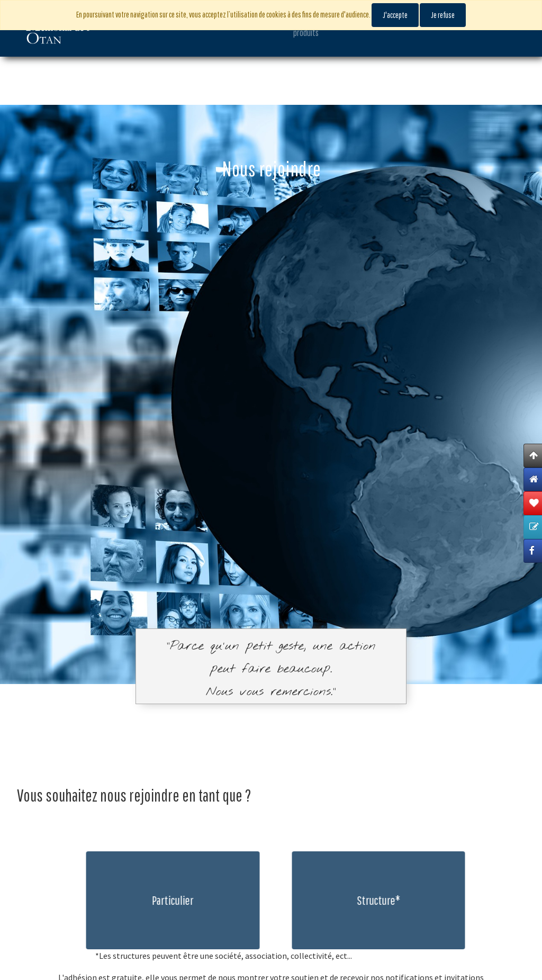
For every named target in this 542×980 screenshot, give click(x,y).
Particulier (166, 900)
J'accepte (395, 15)
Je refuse (443, 15)
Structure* (385, 900)
